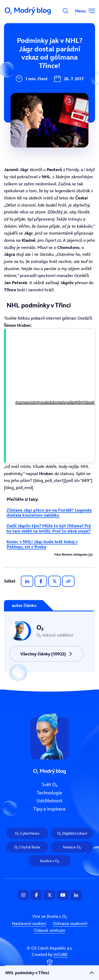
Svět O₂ (15, 50)
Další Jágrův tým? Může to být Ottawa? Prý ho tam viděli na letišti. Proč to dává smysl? (49, 528)
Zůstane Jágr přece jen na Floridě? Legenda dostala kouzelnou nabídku (49, 513)
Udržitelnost (49, 801)
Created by (50, 959)
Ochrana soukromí (70, 923)
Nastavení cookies (29, 923)
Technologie (20, 67)
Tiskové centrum (49, 930)
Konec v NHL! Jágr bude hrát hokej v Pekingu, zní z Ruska (42, 544)
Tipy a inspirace (49, 809)
